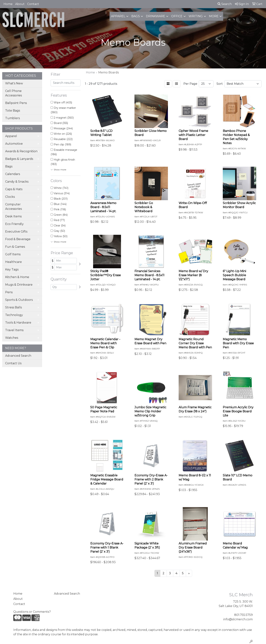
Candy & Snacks (17, 182)
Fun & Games (15, 247)
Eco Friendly (14, 224)
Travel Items (14, 330)
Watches (12, 338)
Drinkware (156, 16)
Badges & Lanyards (19, 159)
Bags (136, 16)
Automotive (14, 144)
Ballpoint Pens (16, 103)
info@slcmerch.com (238, 619)
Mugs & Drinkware (19, 285)
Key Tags (12, 269)
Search (225, 4)
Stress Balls (13, 307)
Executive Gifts (16, 232)
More (214, 16)
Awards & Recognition (21, 151)
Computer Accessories (13, 207)
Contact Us (13, 363)
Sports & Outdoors (19, 300)
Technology (14, 315)
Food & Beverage (18, 239)
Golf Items (13, 254)
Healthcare (13, 262)
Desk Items (13, 216)
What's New (14, 83)
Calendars (13, 174)
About (20, 4)
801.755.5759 (243, 615)
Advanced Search (18, 356)
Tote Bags (13, 111)
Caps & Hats (14, 189)
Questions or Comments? (32, 612)
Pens (9, 292)
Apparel (118, 16)
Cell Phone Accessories (13, 93)
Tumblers (12, 118)
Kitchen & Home (17, 277)
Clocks (10, 197)
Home (8, 4)
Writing (196, 16)
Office (177, 16)
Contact (33, 4)
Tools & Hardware (18, 323)
